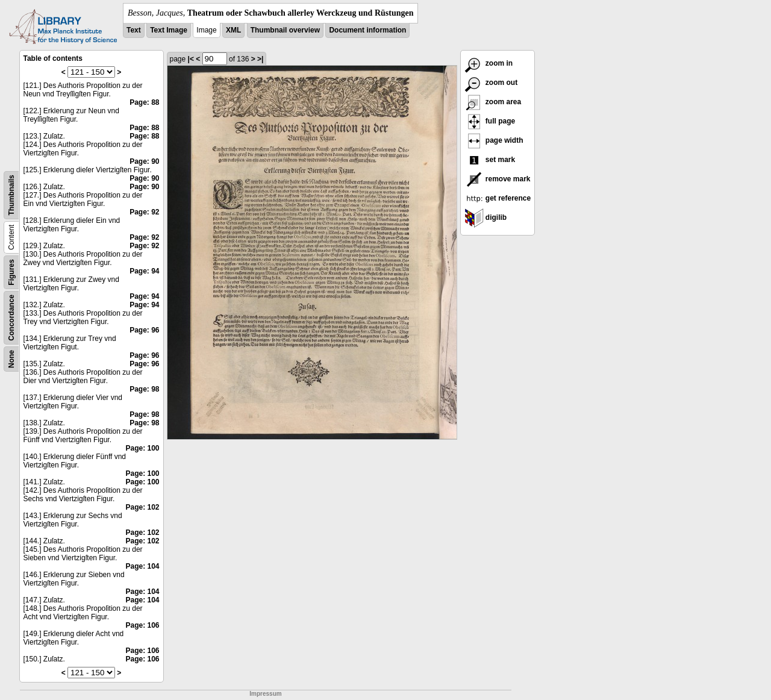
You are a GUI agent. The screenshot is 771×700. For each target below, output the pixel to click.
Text (134, 30)
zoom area (493, 102)
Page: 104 (142, 566)
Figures (11, 272)
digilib (486, 217)
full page (490, 121)
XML (233, 30)
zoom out (491, 83)
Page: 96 (144, 330)
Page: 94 (144, 271)
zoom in (489, 63)
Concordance (11, 318)
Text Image (169, 30)
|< (191, 59)
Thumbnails (11, 195)
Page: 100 (142, 448)
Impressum (265, 694)
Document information (367, 30)
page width (494, 140)
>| (260, 59)
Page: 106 (142, 625)
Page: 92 (144, 212)
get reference (498, 198)
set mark (490, 160)
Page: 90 (144, 161)
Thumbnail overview (285, 30)
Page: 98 (144, 389)
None (11, 359)
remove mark (498, 179)
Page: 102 (142, 507)
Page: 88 (144, 102)
